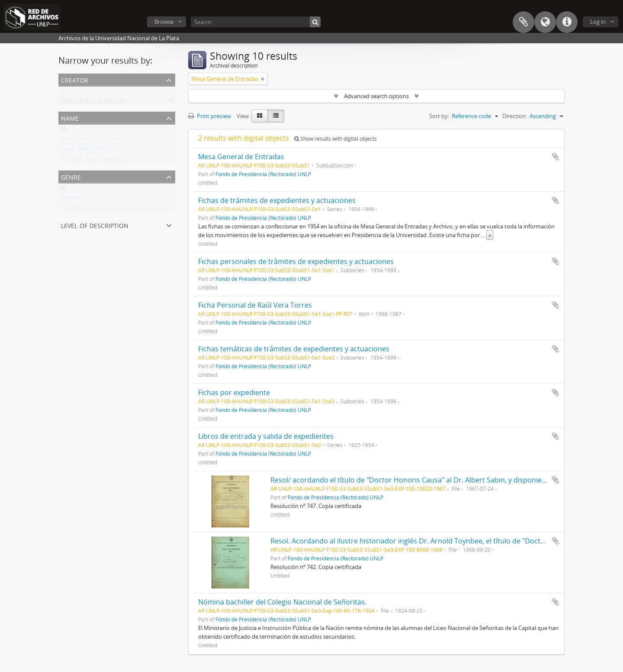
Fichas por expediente (234, 392)
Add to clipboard (556, 157)
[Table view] (276, 116)
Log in (598, 22)
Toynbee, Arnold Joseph (91, 161)
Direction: (515, 116)
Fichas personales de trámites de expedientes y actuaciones (296, 261)
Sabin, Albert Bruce (84, 151)
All (63, 92)
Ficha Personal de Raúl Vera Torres (255, 305)
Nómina (71, 199)
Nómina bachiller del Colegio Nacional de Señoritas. (282, 602)
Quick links (567, 22)
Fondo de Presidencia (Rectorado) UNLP (263, 174)
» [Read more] (490, 235)
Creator (75, 79)
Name (70, 117)
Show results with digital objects (336, 139)
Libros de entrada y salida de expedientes (266, 436)
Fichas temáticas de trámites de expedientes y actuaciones (294, 349)
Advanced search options (376, 96)
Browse (164, 22)
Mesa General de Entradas (94, 102)
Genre (71, 176)
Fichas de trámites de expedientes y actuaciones (277, 200)
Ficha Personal (79, 209)
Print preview (210, 116)
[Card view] (260, 116)
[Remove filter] (263, 79)
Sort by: (439, 116)
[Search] (256, 22)
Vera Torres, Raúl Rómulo (93, 140)
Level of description (95, 225)
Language (545, 22)
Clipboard (523, 22)
